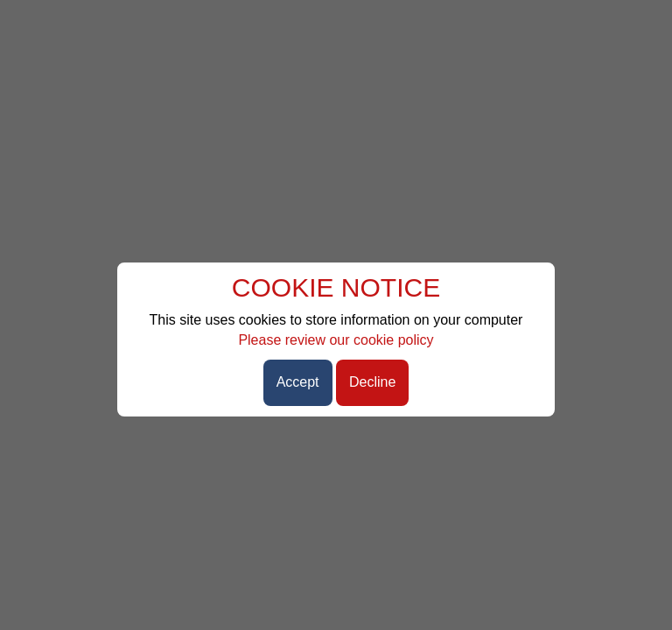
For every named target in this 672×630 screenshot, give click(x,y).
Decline (372, 382)
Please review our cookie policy (336, 340)
